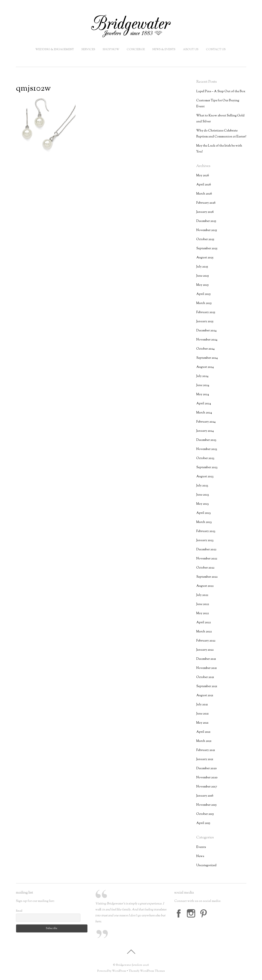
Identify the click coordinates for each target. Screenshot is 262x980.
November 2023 (207, 449)
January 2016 (205, 796)
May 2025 (202, 285)
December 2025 (206, 221)
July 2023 (202, 486)
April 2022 (204, 623)
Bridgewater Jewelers (129, 965)
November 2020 (207, 778)
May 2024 (203, 395)
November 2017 (207, 787)
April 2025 (203, 294)
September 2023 (207, 467)
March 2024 (204, 413)
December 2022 (206, 550)
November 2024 (207, 340)
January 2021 (205, 759)
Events (201, 847)
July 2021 (202, 705)
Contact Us (216, 50)
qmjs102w (33, 89)
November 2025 (207, 230)
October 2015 (205, 814)
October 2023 (205, 458)
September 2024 (207, 358)
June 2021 (202, 714)
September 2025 (207, 249)
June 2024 (203, 385)
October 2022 (205, 568)
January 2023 (205, 540)
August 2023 (205, 477)
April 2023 (204, 513)
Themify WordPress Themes (147, 971)
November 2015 (206, 805)
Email (19, 911)
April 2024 (204, 404)
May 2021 (202, 723)
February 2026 (206, 203)
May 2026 (203, 176)
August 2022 (205, 586)
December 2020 (206, 769)
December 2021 (206, 659)
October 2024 (205, 349)
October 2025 (205, 239)
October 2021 (205, 677)
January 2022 (205, 650)
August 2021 (205, 696)
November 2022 (207, 559)
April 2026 (204, 185)
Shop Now (111, 50)
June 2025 (203, 276)
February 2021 (206, 750)
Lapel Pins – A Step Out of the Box (221, 92)
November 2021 (206, 668)
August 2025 (205, 258)
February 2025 (206, 312)
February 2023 (206, 531)
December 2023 (206, 440)
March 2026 (204, 194)
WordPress (119, 971)
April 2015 (203, 823)
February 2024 (206, 422)
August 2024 (205, 367)
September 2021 (207, 686)
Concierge (136, 50)
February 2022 (206, 641)
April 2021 (203, 732)
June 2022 (203, 604)
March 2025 (204, 303)
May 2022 (203, 613)
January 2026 (205, 212)
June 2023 (203, 495)
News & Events (164, 50)
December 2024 (206, 331)
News (200, 856)
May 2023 (203, 504)
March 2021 (204, 741)
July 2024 (202, 376)
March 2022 (204, 632)
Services (88, 50)
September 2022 (207, 577)
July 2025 (202, 267)
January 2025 (205, 322)
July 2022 (202, 595)
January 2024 (205, 431)
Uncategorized (206, 865)
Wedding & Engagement (55, 50)
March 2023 (204, 522)
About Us (191, 50)
